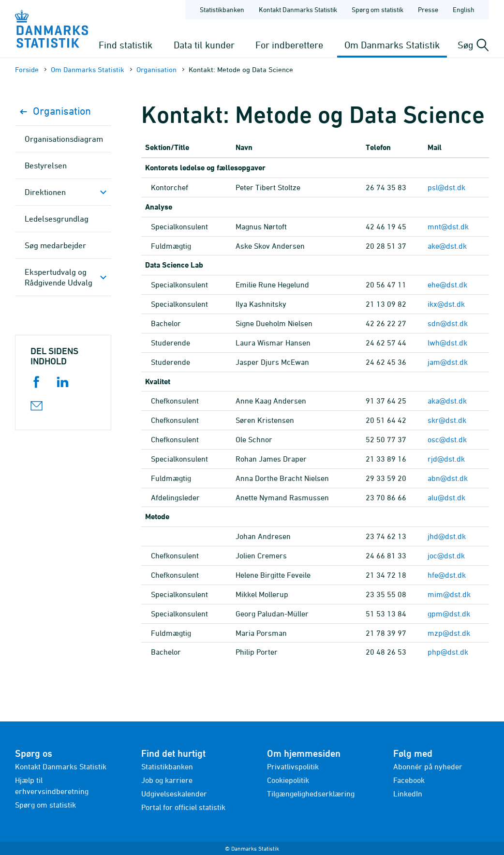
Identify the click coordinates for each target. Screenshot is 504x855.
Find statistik (126, 45)
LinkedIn (408, 794)
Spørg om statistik (45, 805)
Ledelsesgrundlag (57, 219)
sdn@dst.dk (448, 323)
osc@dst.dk (447, 439)
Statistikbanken (222, 9)
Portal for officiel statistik (183, 807)
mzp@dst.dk (449, 633)
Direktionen (45, 192)
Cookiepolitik (288, 780)
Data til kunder (204, 45)
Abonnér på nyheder (428, 766)
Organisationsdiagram (64, 139)
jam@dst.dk (448, 362)
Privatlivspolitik (293, 766)
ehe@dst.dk (447, 285)
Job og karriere (167, 780)
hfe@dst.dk (447, 575)
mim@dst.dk (449, 594)
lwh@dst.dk (447, 343)
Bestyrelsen (46, 165)
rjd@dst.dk (446, 459)
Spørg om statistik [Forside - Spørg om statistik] (378, 9)
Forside (27, 69)
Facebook (409, 780)
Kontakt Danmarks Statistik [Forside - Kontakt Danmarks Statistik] (298, 9)
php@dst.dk (448, 652)
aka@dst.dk (447, 401)
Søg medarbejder (55, 245)
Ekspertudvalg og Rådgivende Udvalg (59, 277)
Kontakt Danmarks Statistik (61, 766)
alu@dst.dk (446, 497)
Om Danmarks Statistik (392, 45)
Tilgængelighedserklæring (311, 794)
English (464, 9)
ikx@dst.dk (446, 304)
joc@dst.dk (446, 555)
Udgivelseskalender (174, 794)
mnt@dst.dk (448, 226)
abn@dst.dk (448, 478)
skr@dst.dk (447, 420)
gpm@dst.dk (449, 614)
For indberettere (289, 45)
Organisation (156, 69)
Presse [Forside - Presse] (428, 9)
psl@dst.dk (446, 187)
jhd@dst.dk (447, 536)
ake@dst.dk (447, 246)
